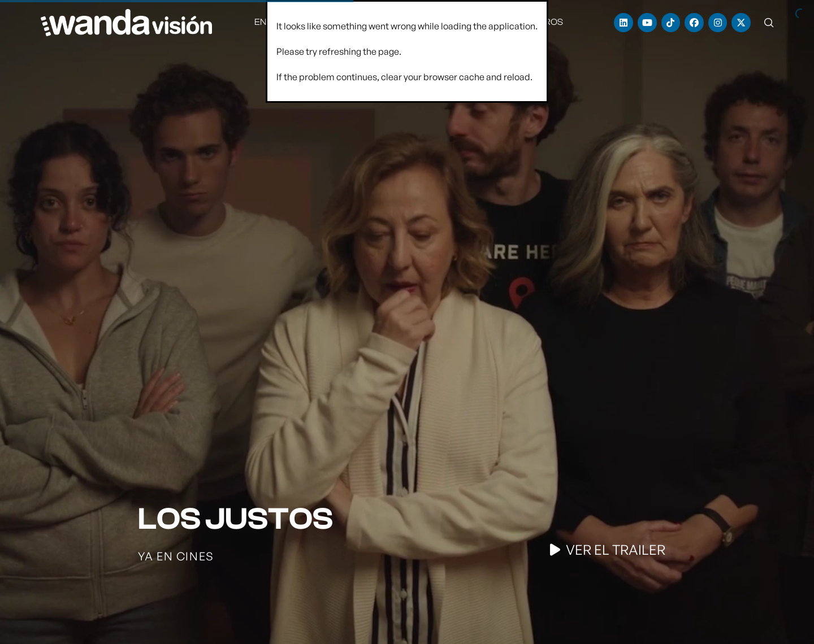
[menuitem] (274, 22)
